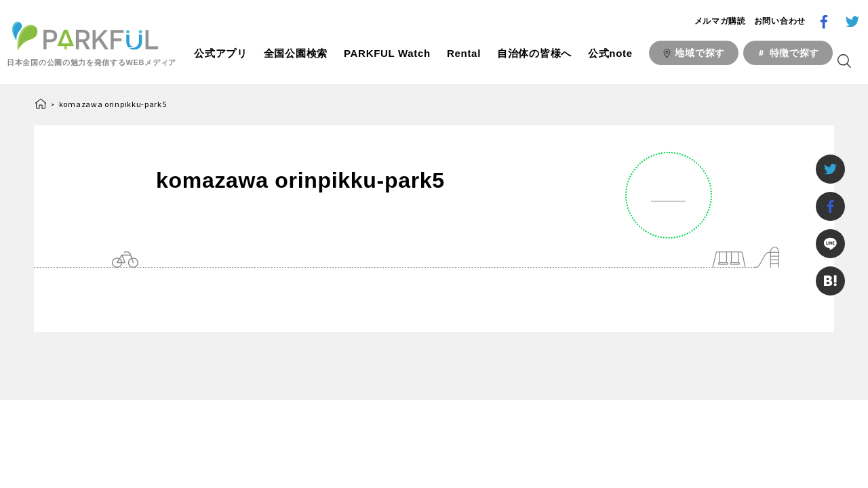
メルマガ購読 (720, 21)
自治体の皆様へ (534, 53)
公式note (610, 53)
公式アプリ (221, 53)
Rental (464, 53)
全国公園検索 (296, 53)
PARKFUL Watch (387, 53)
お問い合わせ (780, 21)
